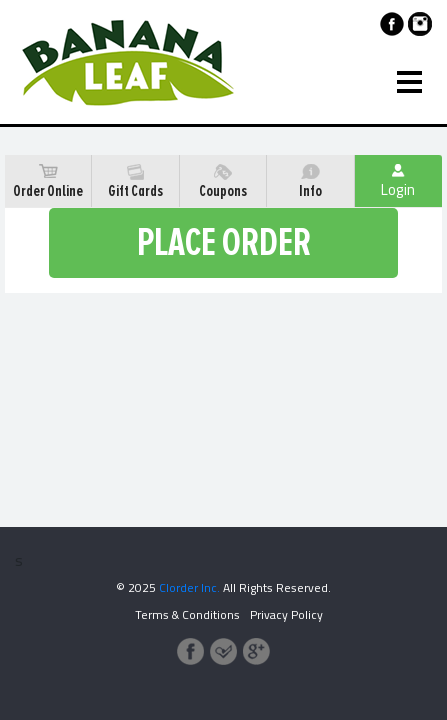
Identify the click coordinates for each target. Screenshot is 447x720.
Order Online (48, 182)
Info (310, 182)
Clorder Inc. (189, 587)
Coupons (223, 182)
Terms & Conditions (187, 614)
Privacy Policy (286, 614)
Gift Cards (135, 182)
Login (398, 184)
